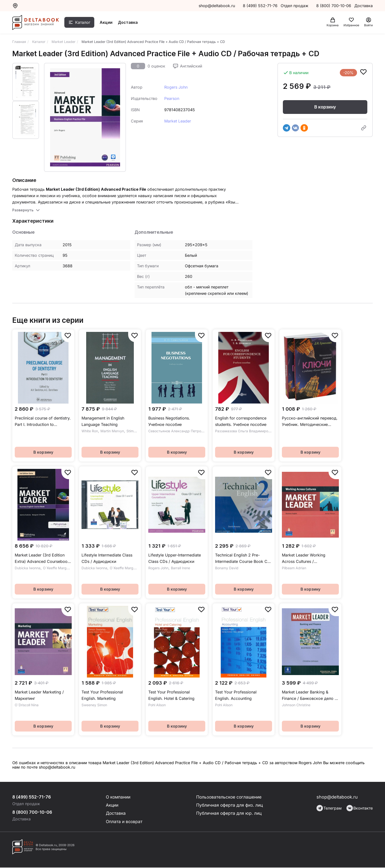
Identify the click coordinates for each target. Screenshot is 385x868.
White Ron (90, 431)
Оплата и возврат (124, 822)
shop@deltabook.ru (217, 6)
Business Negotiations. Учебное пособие (169, 421)
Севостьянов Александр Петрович (178, 431)
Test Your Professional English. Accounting (236, 695)
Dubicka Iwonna (28, 568)
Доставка (130, 23)
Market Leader (178, 121)
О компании (119, 797)
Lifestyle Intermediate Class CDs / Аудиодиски (107, 558)
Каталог (85, 23)
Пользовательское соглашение (230, 797)
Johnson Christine (296, 705)
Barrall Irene (180, 568)
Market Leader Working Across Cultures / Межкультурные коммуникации (304, 559)
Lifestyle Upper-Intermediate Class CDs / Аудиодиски (175, 558)
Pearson (172, 98)
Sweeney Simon (94, 705)
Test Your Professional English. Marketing (102, 695)
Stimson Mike (137, 431)
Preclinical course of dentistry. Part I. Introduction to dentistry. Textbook (43, 422)
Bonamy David (227, 568)
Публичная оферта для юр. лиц (229, 814)
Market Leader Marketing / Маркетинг (39, 695)
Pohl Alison (157, 705)
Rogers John (176, 87)
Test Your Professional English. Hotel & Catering (171, 695)
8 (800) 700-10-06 (334, 6)
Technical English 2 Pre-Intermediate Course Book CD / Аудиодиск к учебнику (243, 559)
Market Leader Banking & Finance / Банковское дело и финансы (309, 696)
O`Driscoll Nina (27, 705)
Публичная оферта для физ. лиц (230, 805)
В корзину (325, 107)
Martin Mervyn (112, 431)
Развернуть (23, 210)
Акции (109, 23)
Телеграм (329, 808)
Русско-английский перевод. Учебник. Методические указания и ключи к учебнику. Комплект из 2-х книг (310, 422)
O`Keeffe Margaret (58, 568)
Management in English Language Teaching (103, 421)
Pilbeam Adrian (294, 568)
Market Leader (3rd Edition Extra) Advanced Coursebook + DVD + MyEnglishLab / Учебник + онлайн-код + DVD (43, 559)
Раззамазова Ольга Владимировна (245, 431)
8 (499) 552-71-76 (260, 6)
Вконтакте (360, 808)
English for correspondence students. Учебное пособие (241, 421)
